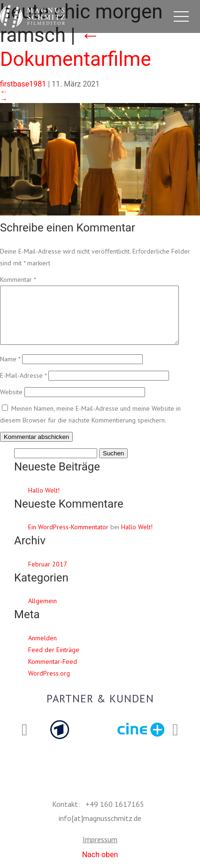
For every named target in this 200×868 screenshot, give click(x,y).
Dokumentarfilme (76, 47)
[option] (59, 741)
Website (11, 403)
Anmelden (42, 649)
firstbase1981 (23, 84)
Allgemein (42, 612)
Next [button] (175, 741)
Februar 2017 (48, 575)
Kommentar (18, 279)
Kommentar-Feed (53, 673)
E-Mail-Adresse (23, 387)
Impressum (100, 851)
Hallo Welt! (44, 502)
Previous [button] (25, 741)
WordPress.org (49, 685)
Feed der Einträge (54, 661)
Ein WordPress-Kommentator (68, 538)
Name (10, 370)
